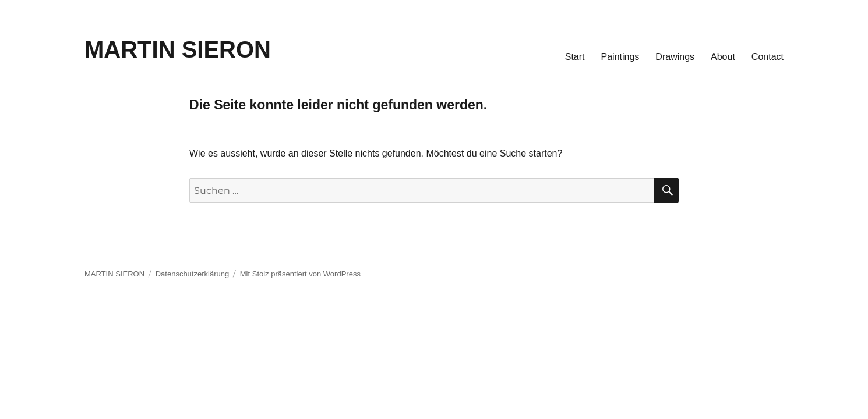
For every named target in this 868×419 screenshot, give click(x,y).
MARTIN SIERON (178, 49)
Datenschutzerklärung (192, 274)
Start (575, 57)
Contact (768, 57)
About (723, 57)
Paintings (620, 57)
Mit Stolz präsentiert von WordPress (300, 274)
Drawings (675, 57)
